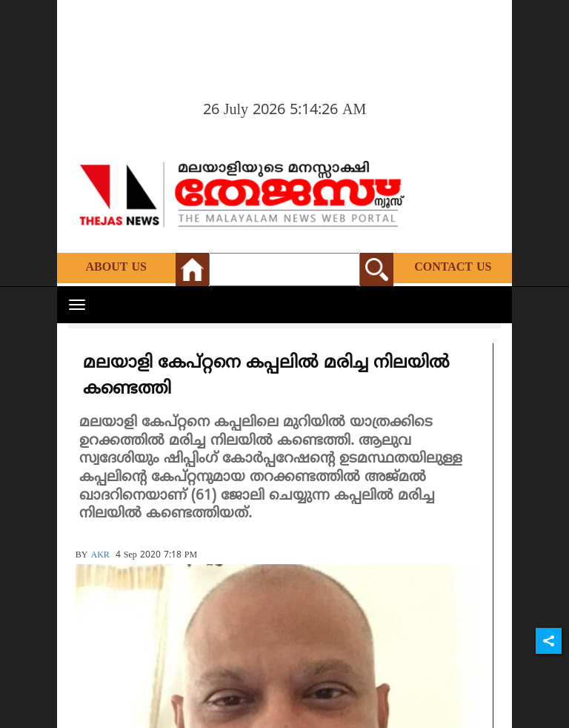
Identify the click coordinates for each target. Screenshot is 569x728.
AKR (100, 556)
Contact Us (453, 268)
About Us (116, 268)
